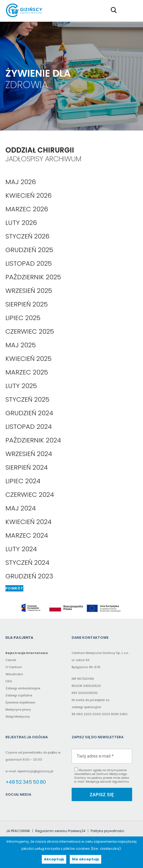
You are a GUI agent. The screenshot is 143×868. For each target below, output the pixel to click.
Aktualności (14, 674)
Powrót (14, 588)
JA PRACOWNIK (18, 831)
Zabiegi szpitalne (19, 695)
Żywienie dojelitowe (20, 702)
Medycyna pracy (18, 709)
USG (9, 681)
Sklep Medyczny (18, 717)
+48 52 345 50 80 (26, 782)
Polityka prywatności (107, 831)
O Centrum (14, 667)
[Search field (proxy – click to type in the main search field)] (115, 10)
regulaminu (120, 782)
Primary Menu (131, 10)
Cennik (11, 660)
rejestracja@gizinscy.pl (35, 771)
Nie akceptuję (85, 859)
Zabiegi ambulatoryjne (23, 688)
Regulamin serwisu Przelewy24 (60, 831)
